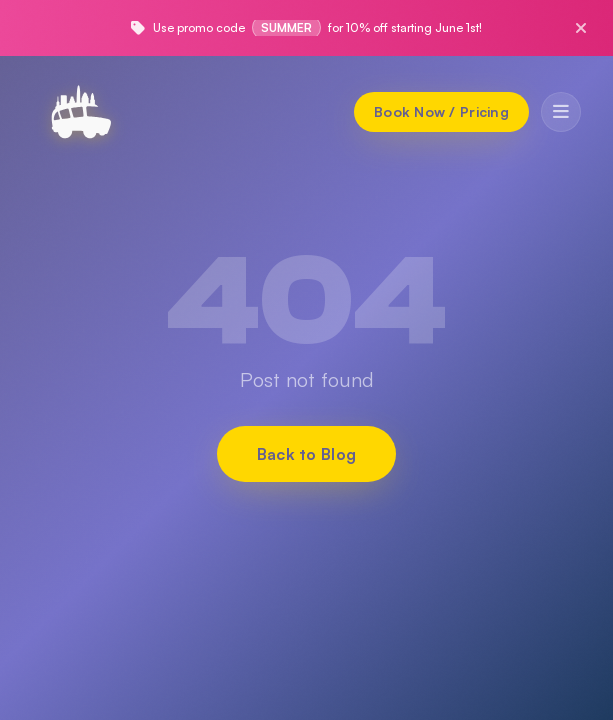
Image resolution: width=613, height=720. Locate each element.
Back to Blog (307, 454)
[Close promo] (581, 28)
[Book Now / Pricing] (441, 112)
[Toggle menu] (561, 112)
